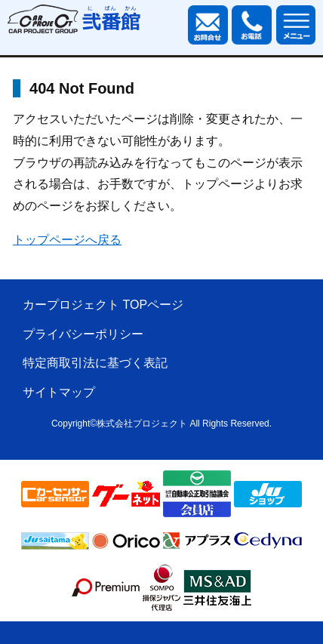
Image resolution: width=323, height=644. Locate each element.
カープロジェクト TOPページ (103, 305)
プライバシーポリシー (83, 334)
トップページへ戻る (67, 240)
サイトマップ (59, 392)
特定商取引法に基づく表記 (95, 363)
